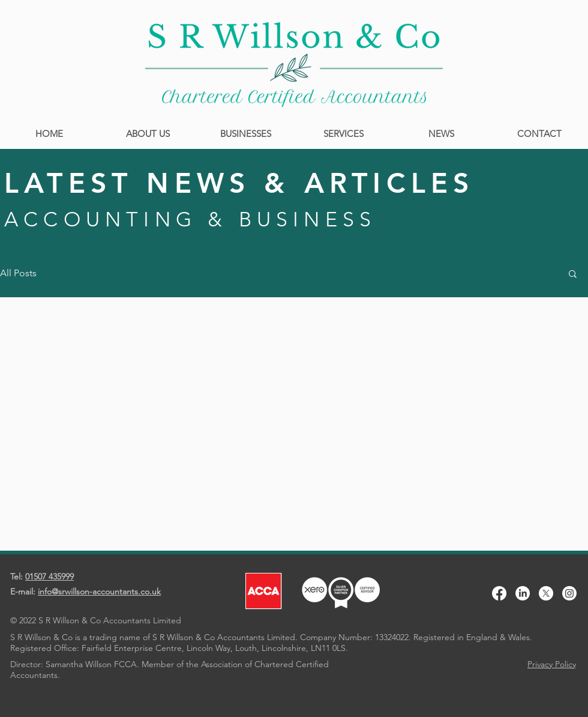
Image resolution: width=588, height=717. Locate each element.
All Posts (18, 273)
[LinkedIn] (523, 593)
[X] (546, 593)
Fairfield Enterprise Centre (132, 648)
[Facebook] (499, 593)
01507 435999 (49, 576)
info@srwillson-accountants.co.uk (99, 591)
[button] (573, 275)
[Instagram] (569, 593)
